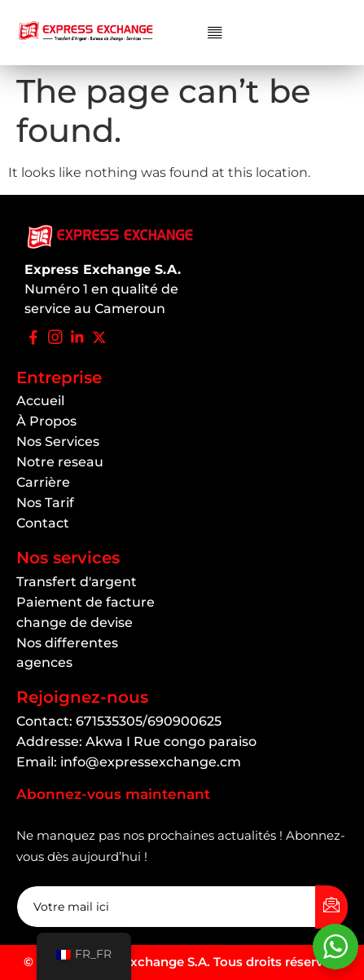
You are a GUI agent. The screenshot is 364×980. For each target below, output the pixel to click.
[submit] (331, 907)
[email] (167, 907)
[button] (215, 33)
